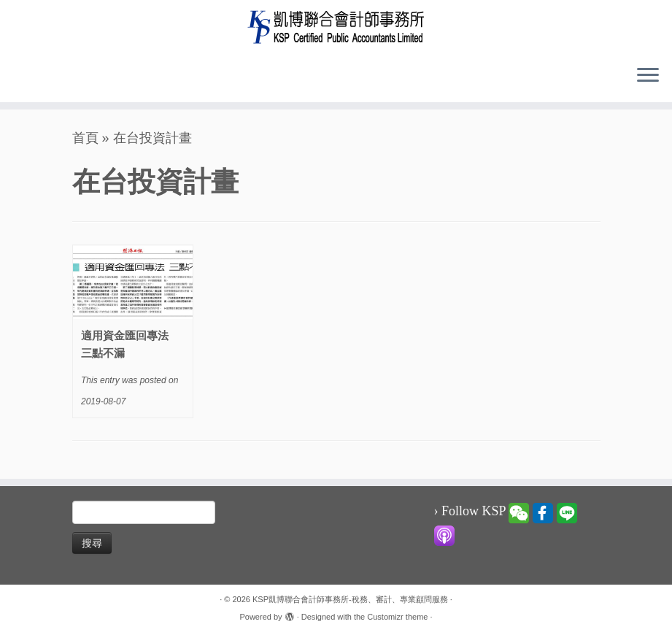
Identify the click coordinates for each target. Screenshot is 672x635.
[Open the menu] (648, 76)
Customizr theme (397, 617)
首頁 (85, 138)
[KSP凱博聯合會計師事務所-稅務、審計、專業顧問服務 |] (336, 27)
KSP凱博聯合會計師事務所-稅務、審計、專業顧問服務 (350, 599)
